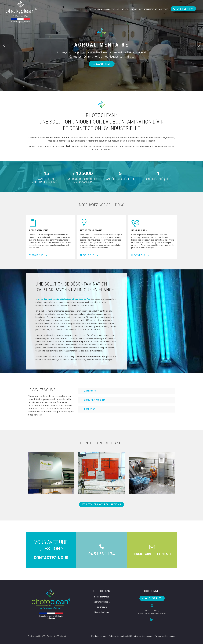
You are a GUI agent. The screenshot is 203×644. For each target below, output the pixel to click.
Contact (164, 9)
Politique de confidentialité (120, 636)
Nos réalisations (148, 9)
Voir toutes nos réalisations (102, 504)
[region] (102, 45)
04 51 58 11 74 (183, 9)
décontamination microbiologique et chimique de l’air (64, 299)
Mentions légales (99, 636)
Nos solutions (129, 9)
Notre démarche (102, 597)
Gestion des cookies (143, 636)
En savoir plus (38, 255)
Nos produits (102, 607)
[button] (4, 45)
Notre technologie (102, 602)
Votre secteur (112, 9)
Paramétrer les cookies (165, 636)
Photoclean (95, 9)
